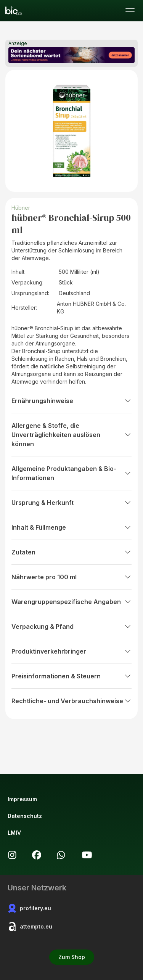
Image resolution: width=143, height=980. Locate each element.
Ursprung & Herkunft (71, 503)
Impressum (22, 799)
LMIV (14, 833)
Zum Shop (72, 957)
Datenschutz (25, 816)
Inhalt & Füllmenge (71, 527)
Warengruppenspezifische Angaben (71, 602)
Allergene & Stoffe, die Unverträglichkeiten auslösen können (71, 435)
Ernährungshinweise (71, 401)
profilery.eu (29, 908)
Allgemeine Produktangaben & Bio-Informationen (71, 473)
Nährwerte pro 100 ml (71, 577)
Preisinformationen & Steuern (71, 676)
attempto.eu (30, 927)
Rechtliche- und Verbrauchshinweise (71, 701)
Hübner (21, 208)
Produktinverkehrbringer (71, 651)
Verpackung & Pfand (71, 627)
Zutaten (71, 552)
